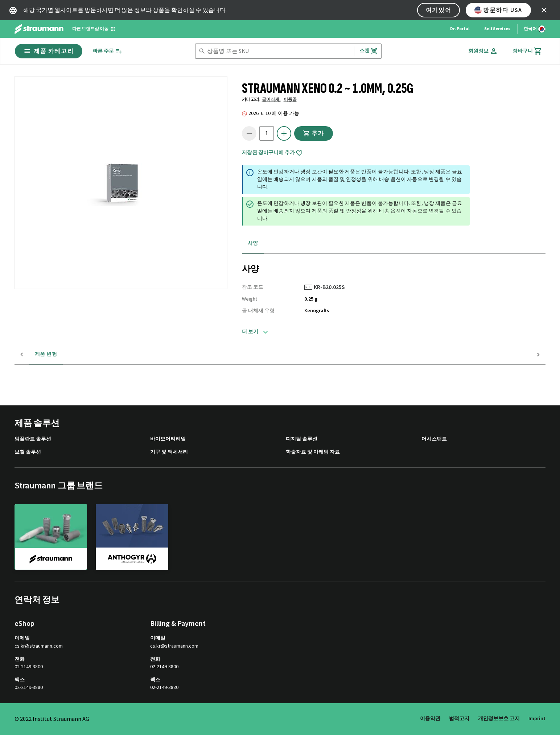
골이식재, (271, 100)
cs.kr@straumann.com (39, 646)
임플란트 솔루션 (33, 439)
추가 (314, 133)
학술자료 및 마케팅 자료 (313, 452)
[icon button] (544, 10)
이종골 (290, 100)
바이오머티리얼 (168, 439)
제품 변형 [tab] (31, 354)
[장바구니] (527, 51)
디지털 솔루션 (302, 439)
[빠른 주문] (107, 51)
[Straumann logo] (39, 29)
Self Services (497, 29)
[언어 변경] (535, 29)
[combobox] (279, 51)
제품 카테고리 (49, 51)
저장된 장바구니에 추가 (272, 153)
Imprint (537, 719)
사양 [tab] (253, 243)
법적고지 (459, 719)
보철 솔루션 (28, 452)
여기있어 (438, 10)
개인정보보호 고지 (499, 719)
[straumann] (51, 537)
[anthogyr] (132, 537)
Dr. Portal (460, 29)
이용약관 (430, 719)
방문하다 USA (498, 10)
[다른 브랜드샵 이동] (94, 29)
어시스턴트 (434, 439)
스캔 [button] (368, 51)
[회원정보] (483, 51)
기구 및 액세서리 (169, 452)
